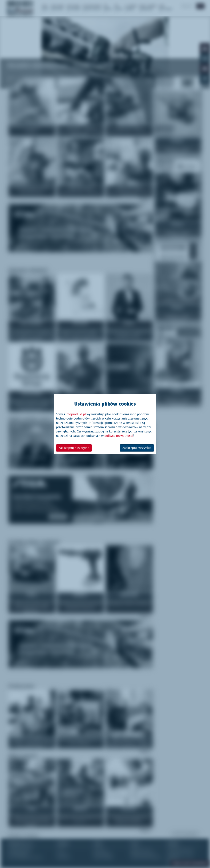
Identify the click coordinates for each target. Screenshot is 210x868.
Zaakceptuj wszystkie (137, 448)
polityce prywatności (119, 436)
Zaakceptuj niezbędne (74, 448)
